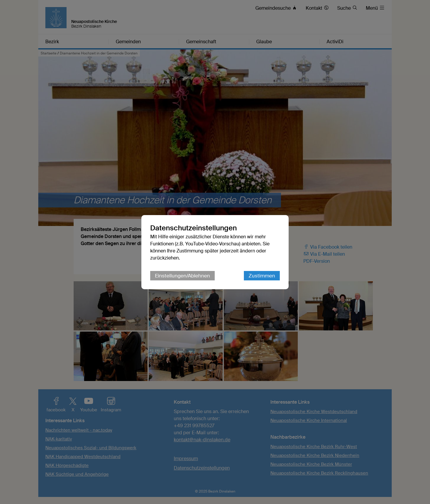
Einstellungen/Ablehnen (182, 276)
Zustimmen (262, 276)
